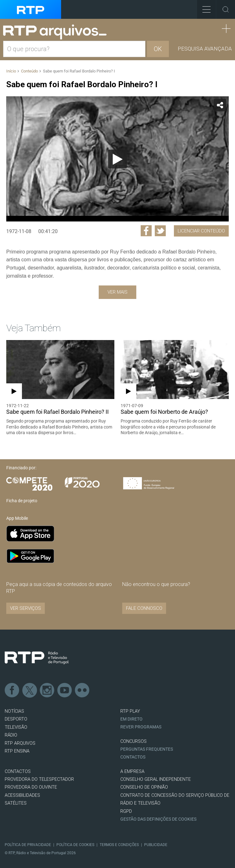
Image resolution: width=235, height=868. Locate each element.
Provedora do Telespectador (39, 779)
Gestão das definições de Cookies (158, 819)
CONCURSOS (133, 741)
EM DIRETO (131, 719)
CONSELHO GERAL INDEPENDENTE (156, 779)
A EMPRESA (132, 772)
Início (11, 71)
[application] (118, 159)
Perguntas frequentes (147, 749)
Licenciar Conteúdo (201, 231)
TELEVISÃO (16, 727)
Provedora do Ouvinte (31, 787)
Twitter (30, 690)
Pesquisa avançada (205, 49)
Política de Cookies (75, 845)
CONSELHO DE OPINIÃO (144, 787)
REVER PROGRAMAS (141, 727)
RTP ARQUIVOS (20, 743)
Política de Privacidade (28, 845)
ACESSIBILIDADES (22, 795)
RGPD (126, 811)
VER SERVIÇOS (26, 608)
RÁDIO (11, 735)
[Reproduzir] (118, 159)
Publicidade (156, 845)
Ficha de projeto (22, 501)
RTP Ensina (17, 751)
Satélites (16, 803)
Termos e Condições (119, 845)
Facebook (12, 690)
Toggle (226, 9)
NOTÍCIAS (14, 711)
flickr (82, 690)
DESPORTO (16, 719)
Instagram (47, 690)
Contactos (133, 757)
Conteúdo (29, 71)
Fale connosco (144, 608)
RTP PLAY (130, 711)
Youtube (65, 690)
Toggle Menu (204, 7)
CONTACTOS (18, 772)
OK (158, 49)
